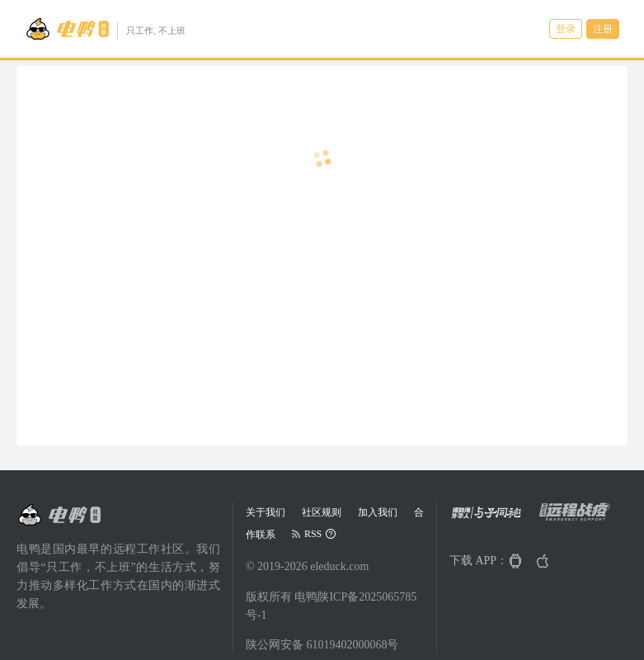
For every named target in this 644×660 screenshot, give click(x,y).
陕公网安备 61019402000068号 (322, 645)
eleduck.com (339, 566)
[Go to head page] (105, 29)
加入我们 (378, 512)
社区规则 (322, 512)
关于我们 (266, 512)
